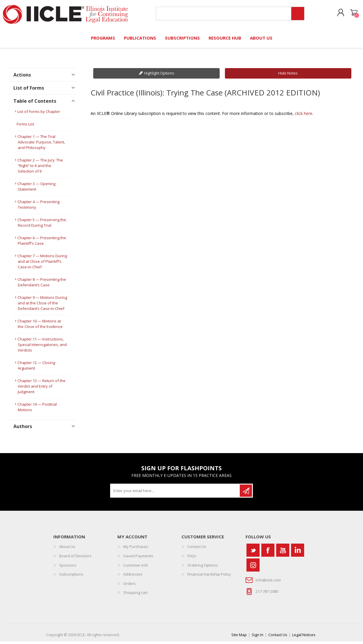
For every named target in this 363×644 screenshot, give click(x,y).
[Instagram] (253, 568)
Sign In (258, 637)
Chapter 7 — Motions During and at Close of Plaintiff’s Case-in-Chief (42, 264)
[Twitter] (253, 553)
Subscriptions (71, 577)
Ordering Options (203, 568)
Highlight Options (159, 76)
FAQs (192, 558)
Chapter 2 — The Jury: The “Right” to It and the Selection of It (40, 168)
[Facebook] (268, 553)
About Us (67, 549)
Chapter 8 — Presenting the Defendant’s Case (42, 285)
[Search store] (222, 15)
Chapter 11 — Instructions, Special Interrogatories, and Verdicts (42, 347)
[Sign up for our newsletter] (175, 493)
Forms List (25, 127)
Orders (129, 586)
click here (304, 116)
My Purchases (136, 549)
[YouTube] (283, 553)
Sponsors (68, 568)
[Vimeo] (298, 553)
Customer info (136, 568)
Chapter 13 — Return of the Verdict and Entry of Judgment (42, 389)
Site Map (239, 637)
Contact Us (197, 549)
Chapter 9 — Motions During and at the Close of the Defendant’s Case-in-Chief (42, 306)
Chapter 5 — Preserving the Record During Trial (42, 225)
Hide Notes (288, 76)
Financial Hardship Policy (209, 577)
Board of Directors (75, 558)
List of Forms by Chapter (39, 114)
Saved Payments (138, 558)
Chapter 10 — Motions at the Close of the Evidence (40, 326)
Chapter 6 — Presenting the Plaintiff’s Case (42, 243)
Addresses (133, 577)
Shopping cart (349, 14)
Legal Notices (304, 637)
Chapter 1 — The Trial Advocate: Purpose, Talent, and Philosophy (41, 145)
